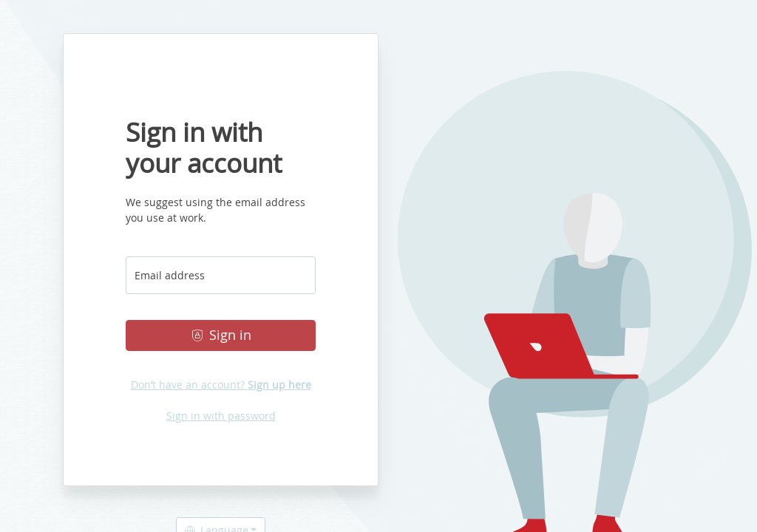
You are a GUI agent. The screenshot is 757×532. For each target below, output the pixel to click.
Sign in (221, 335)
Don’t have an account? (221, 385)
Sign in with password (221, 416)
